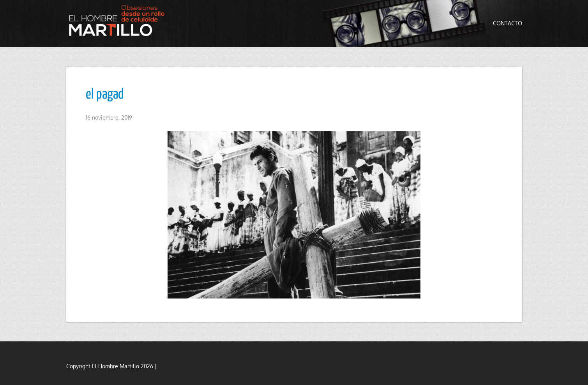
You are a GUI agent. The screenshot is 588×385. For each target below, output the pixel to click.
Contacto (508, 23)
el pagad (105, 95)
